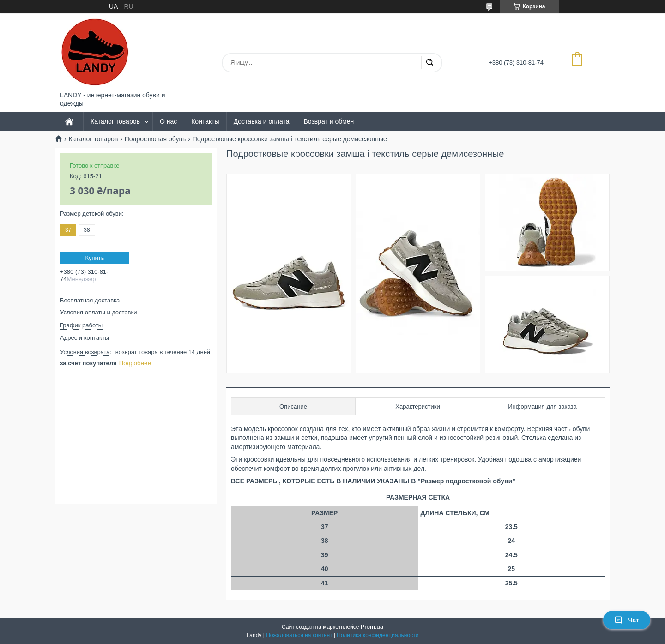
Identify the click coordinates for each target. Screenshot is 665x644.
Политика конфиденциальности (378, 635)
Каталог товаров (115, 121)
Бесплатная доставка (90, 300)
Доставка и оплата (262, 121)
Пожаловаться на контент (299, 635)
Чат (627, 620)
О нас (168, 121)
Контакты (205, 121)
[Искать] (429, 63)
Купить (94, 258)
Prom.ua (372, 627)
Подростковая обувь (155, 139)
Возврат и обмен (329, 121)
